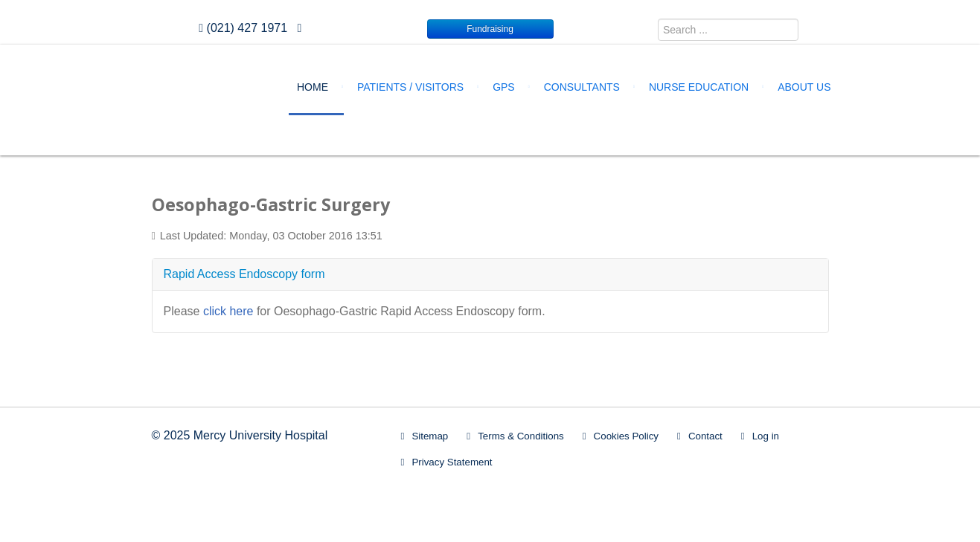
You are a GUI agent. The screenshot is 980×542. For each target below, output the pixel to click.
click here (228, 311)
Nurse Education (699, 87)
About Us (804, 87)
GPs (504, 87)
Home (313, 87)
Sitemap (430, 436)
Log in (766, 436)
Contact (705, 436)
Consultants (582, 87)
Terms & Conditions (521, 436)
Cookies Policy (626, 436)
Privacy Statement (452, 462)
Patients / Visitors (410, 87)
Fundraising (490, 29)
